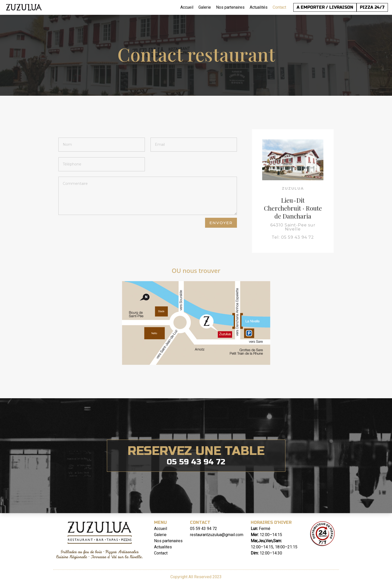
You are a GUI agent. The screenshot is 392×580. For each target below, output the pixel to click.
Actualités (259, 7)
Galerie (205, 7)
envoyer (221, 223)
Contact (279, 7)
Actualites (163, 547)
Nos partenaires (230, 7)
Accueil (187, 7)
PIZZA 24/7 (372, 7)
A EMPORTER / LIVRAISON (325, 7)
